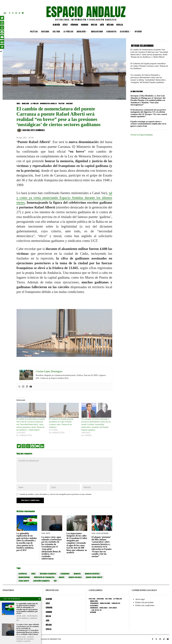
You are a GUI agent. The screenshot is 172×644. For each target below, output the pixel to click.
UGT (55, 581)
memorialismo (24, 577)
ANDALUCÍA (25, 104)
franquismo (65, 574)
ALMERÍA (56, 25)
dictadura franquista (48, 574)
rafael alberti (24, 581)
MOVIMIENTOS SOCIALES (48, 104)
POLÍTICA (61, 104)
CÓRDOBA (74, 25)
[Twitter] (19, 446)
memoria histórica (92, 574)
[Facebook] (33, 446)
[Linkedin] (42, 446)
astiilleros (23, 574)
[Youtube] (37, 446)
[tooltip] (10, 13)
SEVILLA (120, 25)
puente (62, 577)
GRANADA (85, 25)
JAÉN (102, 25)
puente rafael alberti (94, 577)
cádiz (33, 574)
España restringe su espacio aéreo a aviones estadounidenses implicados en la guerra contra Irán (148, 124)
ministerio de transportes (44, 577)
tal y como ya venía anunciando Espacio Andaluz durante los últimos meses (64, 198)
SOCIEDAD (69, 104)
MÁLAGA (110, 25)
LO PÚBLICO (35, 104)
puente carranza (75, 577)
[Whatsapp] (28, 446)
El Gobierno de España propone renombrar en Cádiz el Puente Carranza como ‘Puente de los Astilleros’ (149, 66)
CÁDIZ (65, 25)
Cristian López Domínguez (31, 130)
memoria (77, 574)
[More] (2, 47)
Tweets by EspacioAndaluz (142, 135)
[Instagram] (24, 446)
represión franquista (41, 581)
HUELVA (94, 25)
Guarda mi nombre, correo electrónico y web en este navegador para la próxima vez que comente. (56, 494)
